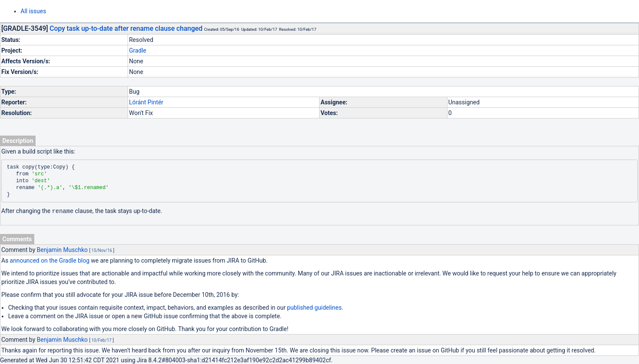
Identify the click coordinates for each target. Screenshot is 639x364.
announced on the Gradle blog (50, 260)
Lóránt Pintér (146, 102)
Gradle (137, 50)
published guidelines (314, 307)
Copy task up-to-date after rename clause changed (126, 28)
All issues (33, 11)
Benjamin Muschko (62, 249)
